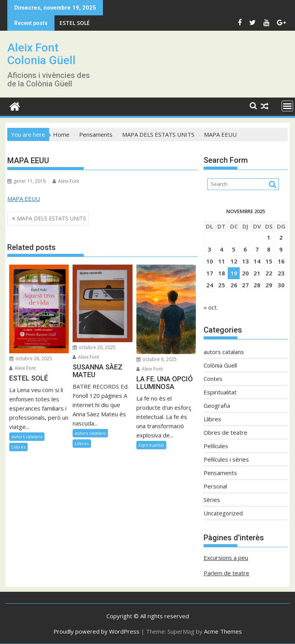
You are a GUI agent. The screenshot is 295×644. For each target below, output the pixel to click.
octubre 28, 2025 (31, 358)
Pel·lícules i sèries (226, 459)
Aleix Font (66, 181)
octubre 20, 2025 (94, 347)
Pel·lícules (216, 446)
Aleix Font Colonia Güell (41, 54)
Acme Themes (223, 631)
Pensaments (220, 473)
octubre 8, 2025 (157, 359)
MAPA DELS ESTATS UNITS (51, 218)
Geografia (217, 406)
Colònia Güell (220, 365)
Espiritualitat (151, 445)
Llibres (18, 447)
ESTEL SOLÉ (75, 23)
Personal (215, 486)
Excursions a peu (226, 558)
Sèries (212, 500)
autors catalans (27, 436)
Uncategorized (223, 513)
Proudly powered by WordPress (96, 631)
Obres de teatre (225, 432)
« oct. (211, 307)
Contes (213, 379)
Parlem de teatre (226, 573)
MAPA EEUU (24, 199)
